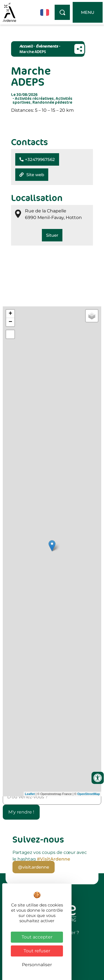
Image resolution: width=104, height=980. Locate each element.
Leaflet (30, 794)
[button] (37, 159)
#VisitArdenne (54, 859)
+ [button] (10, 314)
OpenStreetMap (89, 794)
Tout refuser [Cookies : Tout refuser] (37, 951)
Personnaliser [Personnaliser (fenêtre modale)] (37, 965)
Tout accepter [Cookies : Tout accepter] (37, 937)
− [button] (10, 322)
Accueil (26, 46)
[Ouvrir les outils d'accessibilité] (98, 778)
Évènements (47, 46)
